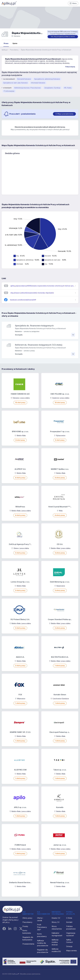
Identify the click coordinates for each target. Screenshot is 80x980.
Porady (25, 926)
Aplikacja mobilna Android (55, 942)
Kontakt (69, 922)
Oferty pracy (27, 918)
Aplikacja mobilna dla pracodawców (43, 943)
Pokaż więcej (70, 67)
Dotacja (69, 946)
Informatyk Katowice (38, 83)
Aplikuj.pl (5, 50)
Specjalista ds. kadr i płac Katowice (15, 83)
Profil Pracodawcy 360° (42, 927)
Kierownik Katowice (24, 79)
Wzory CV (56, 922)
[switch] (64, 114)
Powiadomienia (28, 944)
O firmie (69, 918)
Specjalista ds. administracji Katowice (47, 79)
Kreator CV (56, 918)
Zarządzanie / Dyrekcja (52, 88)
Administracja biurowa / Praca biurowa (27, 88)
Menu (73, 3)
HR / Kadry (68, 88)
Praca (6, 43)
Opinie (15, 43)
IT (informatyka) (9, 91)
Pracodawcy (14, 50)
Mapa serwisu (72, 951)
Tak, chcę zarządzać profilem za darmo (63, 37)
